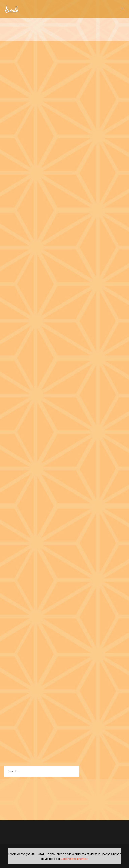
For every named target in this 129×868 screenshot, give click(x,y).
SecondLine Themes (74, 859)
